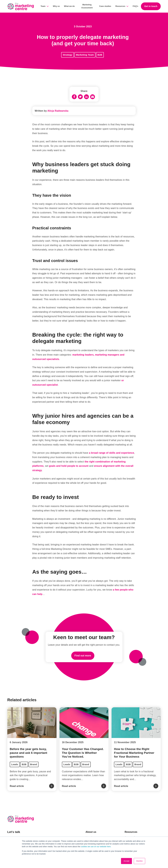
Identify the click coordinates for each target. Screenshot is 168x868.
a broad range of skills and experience (112, 453)
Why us (56, 6)
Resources (120, 6)
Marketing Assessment (87, 6)
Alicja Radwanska (58, 111)
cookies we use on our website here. (96, 847)
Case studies (105, 6)
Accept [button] (126, 861)
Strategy (67, 55)
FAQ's (135, 6)
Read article (17, 786)
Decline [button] (139, 861)
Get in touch (151, 6)
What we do (69, 6)
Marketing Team (85, 55)
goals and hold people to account (69, 466)
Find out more (83, 656)
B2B (100, 55)
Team (43, 6)
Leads (15, 764)
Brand (34, 764)
